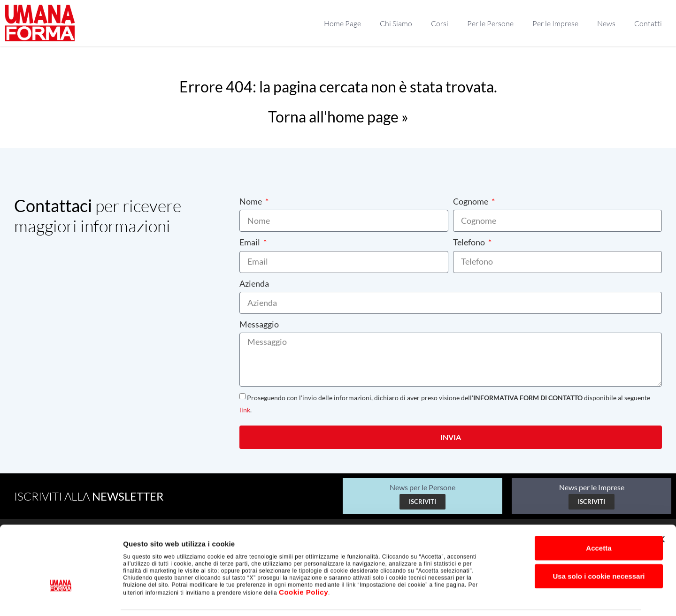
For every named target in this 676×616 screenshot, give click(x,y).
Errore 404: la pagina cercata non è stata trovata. (338, 87)
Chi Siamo (396, 23)
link (245, 410)
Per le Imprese (555, 23)
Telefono (470, 242)
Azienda (254, 283)
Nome (251, 201)
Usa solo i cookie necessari (574, 545)
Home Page (342, 23)
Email (250, 242)
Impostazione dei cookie (510, 597)
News (606, 23)
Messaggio (259, 324)
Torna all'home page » (338, 117)
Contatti (648, 23)
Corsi (440, 23)
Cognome (471, 201)
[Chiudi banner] (661, 508)
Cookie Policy (303, 561)
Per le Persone (490, 23)
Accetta (574, 517)
